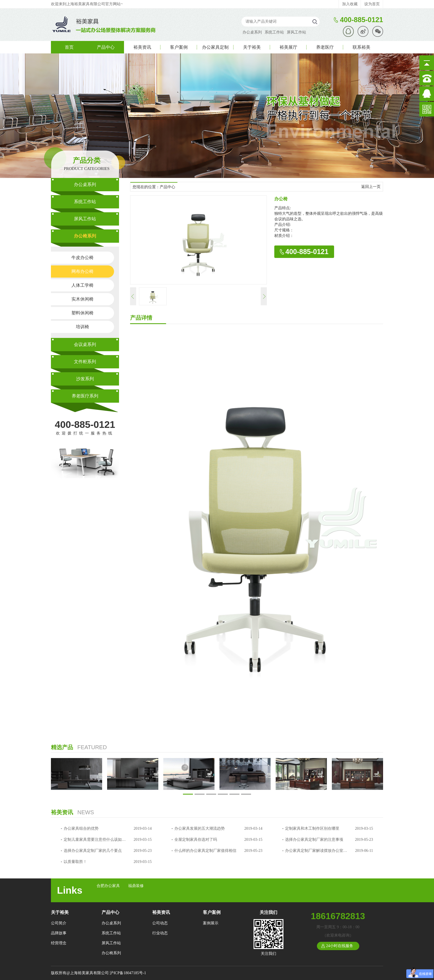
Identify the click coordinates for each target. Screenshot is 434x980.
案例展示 (211, 923)
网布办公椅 (82, 271)
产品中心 (106, 47)
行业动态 (160, 933)
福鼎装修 (136, 886)
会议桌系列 (85, 344)
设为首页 (372, 4)
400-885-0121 (85, 424)
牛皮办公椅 (82, 258)
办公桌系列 (252, 32)
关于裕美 (252, 47)
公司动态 (160, 923)
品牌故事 (59, 933)
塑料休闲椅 (82, 313)
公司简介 (59, 923)
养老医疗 (325, 47)
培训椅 (82, 327)
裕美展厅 (288, 47)
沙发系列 (85, 379)
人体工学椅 (82, 285)
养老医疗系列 (85, 396)
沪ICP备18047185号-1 (128, 973)
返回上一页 (371, 187)
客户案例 (179, 47)
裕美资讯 (142, 47)
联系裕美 (361, 47)
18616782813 (338, 916)
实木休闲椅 (82, 299)
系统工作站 (274, 32)
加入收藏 (350, 4)
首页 (69, 47)
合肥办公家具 (108, 886)
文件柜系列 (85, 362)
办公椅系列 (85, 236)
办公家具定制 (215, 47)
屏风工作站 (296, 32)
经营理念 (59, 943)
